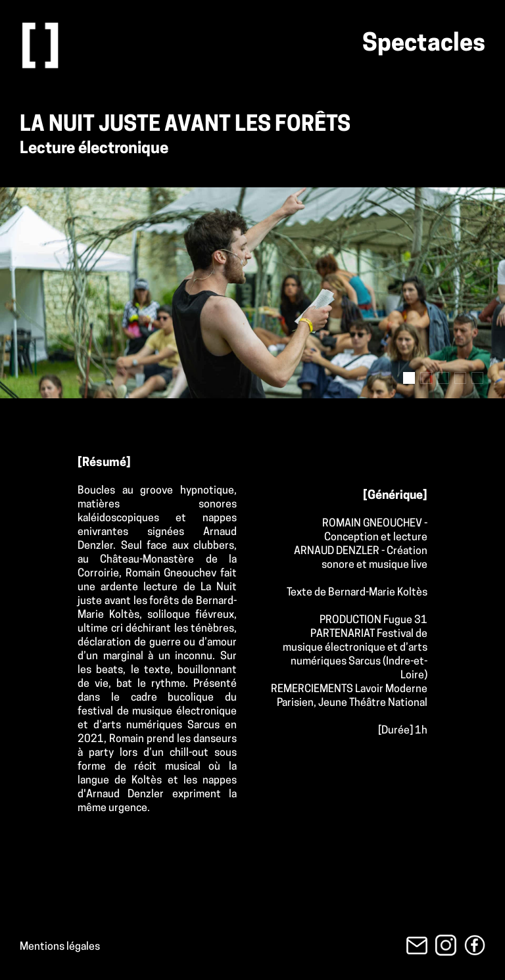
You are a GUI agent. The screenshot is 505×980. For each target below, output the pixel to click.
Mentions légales (60, 947)
